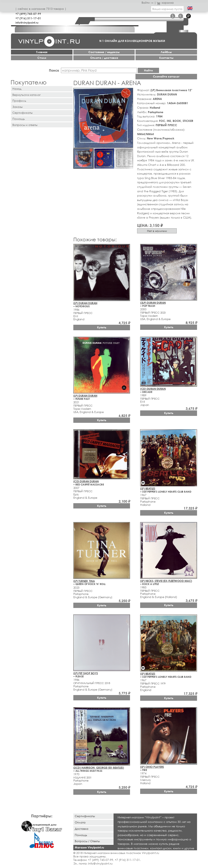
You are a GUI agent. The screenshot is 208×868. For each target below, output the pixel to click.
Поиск (54, 70)
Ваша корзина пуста (167, 9)
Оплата (80, 822)
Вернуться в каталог (27, 95)
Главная (42, 52)
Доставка (82, 829)
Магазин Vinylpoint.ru (89, 847)
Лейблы (166, 52)
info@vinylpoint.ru (27, 22)
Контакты (166, 58)
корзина (165, 3)
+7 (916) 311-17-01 (28, 18)
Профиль (19, 101)
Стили (42, 58)
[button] (129, 92)
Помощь (19, 119)
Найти (148, 70)
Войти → (147, 3)
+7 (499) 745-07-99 (28, 14)
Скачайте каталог (166, 76)
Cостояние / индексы (104, 52)
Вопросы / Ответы (87, 841)
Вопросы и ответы (25, 125)
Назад (17, 89)
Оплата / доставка (104, 58)
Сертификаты (22, 113)
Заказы (17, 107)
